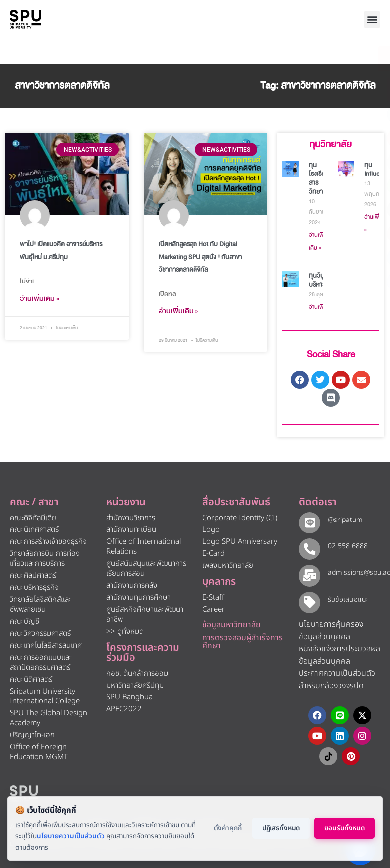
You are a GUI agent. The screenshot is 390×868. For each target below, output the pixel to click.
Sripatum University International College (45, 696)
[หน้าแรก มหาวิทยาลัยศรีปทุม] (24, 792)
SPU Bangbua (129, 697)
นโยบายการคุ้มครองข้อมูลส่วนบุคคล (331, 625)
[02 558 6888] (308, 546)
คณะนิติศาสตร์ (31, 679)
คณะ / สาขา (34, 502)
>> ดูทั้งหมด (125, 631)
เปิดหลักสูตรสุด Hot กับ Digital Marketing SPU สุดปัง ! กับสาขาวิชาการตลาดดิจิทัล (200, 257)
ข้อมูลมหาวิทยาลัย (232, 625)
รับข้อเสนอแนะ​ (345, 596)
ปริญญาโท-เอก (32, 735)
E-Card (214, 554)
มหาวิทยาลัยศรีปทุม (135, 685)
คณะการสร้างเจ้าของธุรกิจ (48, 542)
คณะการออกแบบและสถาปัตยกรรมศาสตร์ (41, 662)
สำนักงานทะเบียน (131, 530)
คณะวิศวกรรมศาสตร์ (40, 633)
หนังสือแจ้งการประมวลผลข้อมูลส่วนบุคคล (339, 650)
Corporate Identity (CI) (240, 518)
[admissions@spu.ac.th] (308, 572)
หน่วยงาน (126, 502)
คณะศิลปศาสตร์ (33, 576)
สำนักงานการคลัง (132, 586)
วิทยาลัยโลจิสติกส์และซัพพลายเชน (41, 605)
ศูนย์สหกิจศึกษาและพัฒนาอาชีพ (145, 614)
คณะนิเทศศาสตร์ (34, 530)
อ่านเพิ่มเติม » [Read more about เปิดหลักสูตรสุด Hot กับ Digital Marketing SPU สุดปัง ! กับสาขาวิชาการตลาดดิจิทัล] (178, 311)
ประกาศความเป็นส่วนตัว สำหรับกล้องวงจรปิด (337, 674)
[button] (372, 20)
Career (214, 609)
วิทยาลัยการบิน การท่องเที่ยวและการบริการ (45, 559)
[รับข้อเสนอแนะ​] (308, 597)
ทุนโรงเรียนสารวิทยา (319, 178)
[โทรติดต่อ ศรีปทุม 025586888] (337, 90)
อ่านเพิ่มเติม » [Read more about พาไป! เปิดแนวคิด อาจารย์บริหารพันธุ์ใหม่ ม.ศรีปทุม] (40, 298)
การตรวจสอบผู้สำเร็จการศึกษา (243, 642)
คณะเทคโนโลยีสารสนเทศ (46, 645)
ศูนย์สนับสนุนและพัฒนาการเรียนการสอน (146, 569)
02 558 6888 (345, 545)
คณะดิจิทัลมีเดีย (33, 518)
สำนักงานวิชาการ (131, 518)
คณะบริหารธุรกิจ (34, 588)
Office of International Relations (143, 547)
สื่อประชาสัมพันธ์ (236, 502)
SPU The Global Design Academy (49, 718)
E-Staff (213, 598)
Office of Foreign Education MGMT (39, 752)
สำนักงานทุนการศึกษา (138, 598)
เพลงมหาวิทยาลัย (228, 566)
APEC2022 (124, 709)
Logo (211, 530)
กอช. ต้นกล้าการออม (137, 673)
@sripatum (342, 520)
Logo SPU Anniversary (240, 542)
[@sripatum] (308, 521)
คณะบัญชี (25, 621)
